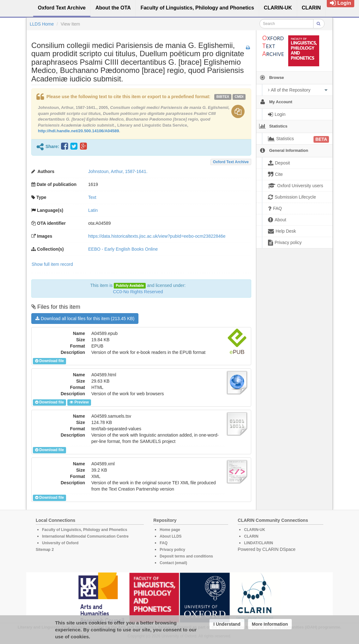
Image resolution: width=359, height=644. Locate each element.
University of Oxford (60, 543)
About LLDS (170, 536)
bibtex (223, 97)
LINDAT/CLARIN (259, 543)
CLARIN (251, 536)
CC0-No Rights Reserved (138, 292)
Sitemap (43, 550)
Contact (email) (173, 563)
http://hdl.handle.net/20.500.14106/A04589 (79, 131)
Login (341, 3)
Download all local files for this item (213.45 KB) (85, 319)
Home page (170, 530)
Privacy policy (172, 550)
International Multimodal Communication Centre (85, 536)
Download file (49, 361)
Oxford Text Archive (231, 162)
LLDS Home (42, 24)
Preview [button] (79, 402)
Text (92, 197)
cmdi (239, 97)
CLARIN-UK (255, 530)
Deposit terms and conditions (186, 556)
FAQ (164, 543)
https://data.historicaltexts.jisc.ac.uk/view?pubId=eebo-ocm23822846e (157, 236)
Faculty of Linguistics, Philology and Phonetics (85, 530)
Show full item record (52, 264)
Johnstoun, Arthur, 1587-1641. (118, 171)
